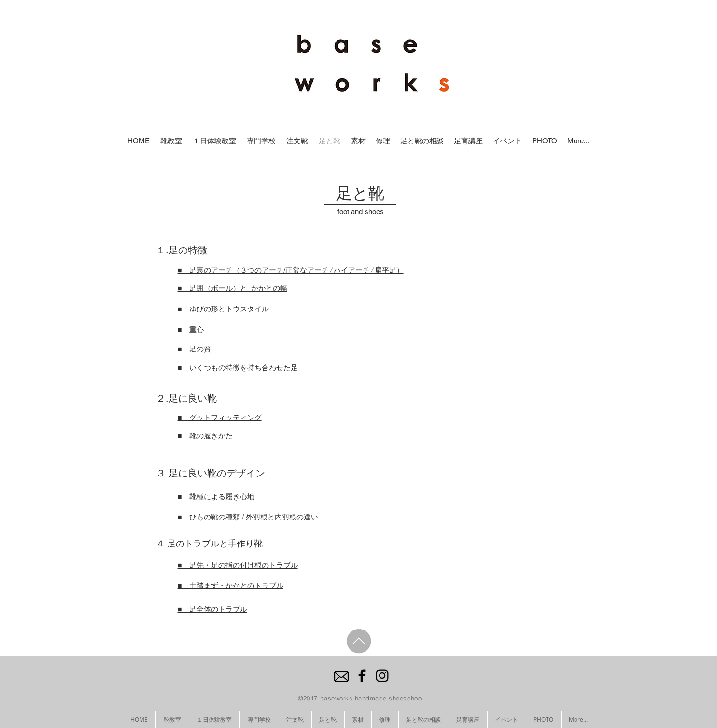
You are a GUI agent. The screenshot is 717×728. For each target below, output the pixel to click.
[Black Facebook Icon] (362, 676)
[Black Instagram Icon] (382, 676)
